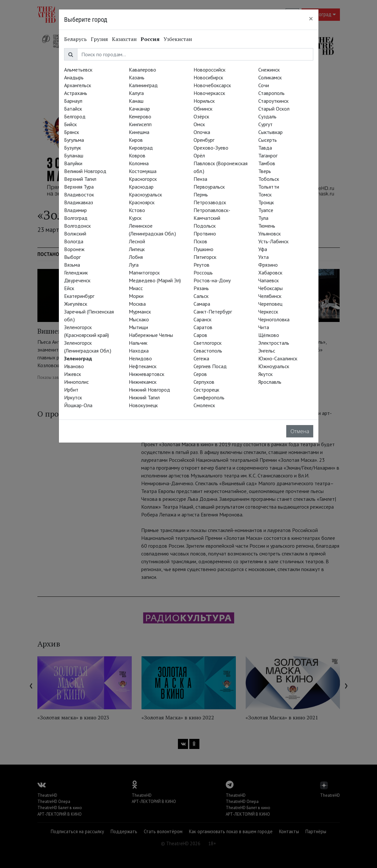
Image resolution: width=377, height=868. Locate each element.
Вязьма (72, 265)
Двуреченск (77, 280)
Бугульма (74, 140)
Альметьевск (78, 70)
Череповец (270, 304)
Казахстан (124, 39)
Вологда (74, 241)
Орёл (199, 155)
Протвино (205, 234)
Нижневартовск (147, 374)
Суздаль (267, 116)
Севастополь (208, 351)
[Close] (311, 19)
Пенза (200, 179)
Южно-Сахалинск (278, 358)
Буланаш (74, 155)
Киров (136, 140)
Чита (264, 327)
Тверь (265, 171)
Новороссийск (209, 70)
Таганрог (268, 155)
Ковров (137, 155)
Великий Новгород (85, 171)
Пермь (201, 194)
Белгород (75, 116)
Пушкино (203, 249)
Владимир (75, 210)
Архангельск (78, 85)
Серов (200, 374)
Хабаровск (270, 273)
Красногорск (143, 179)
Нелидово (140, 358)
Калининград (143, 85)
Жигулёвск (76, 304)
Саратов (203, 327)
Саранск (202, 319)
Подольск (205, 226)
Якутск (265, 374)
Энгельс (267, 351)
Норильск (204, 101)
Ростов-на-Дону (212, 280)
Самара (202, 304)
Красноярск (142, 202)
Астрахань (76, 93)
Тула (263, 218)
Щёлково (269, 335)
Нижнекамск (143, 382)
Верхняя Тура (79, 187)
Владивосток (79, 194)
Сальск (201, 296)
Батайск (73, 109)
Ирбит (71, 390)
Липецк (137, 249)
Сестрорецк (206, 390)
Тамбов (267, 163)
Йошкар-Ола (78, 405)
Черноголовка (274, 319)
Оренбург (204, 140)
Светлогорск (208, 343)
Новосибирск (208, 77)
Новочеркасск (209, 93)
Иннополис (76, 382)
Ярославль (270, 382)
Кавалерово (142, 70)
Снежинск (269, 70)
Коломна (139, 163)
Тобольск (269, 179)
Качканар (139, 109)
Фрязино (268, 265)
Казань (137, 77)
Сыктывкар (270, 132)
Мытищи (138, 327)
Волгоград (76, 218)
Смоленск (204, 405)
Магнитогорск (144, 273)
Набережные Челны (151, 335)
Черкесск (268, 312)
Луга (134, 265)
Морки (136, 296)
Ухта (263, 257)
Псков (200, 241)
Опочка (202, 132)
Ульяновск (269, 234)
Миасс (136, 288)
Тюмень (267, 226)
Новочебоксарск (212, 85)
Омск (199, 124)
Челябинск (270, 296)
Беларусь (75, 39)
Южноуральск (274, 366)
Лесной (137, 241)
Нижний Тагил (144, 397)
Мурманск (140, 312)
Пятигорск (205, 257)
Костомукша (143, 171)
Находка (139, 351)
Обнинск (203, 109)
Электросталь (274, 343)
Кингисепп (140, 124)
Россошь (203, 273)
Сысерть (268, 140)
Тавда (265, 148)
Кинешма (139, 132)
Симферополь (209, 397)
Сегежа (201, 358)
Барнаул (73, 101)
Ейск (69, 288)
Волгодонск (77, 226)
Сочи (264, 85)
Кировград (141, 148)
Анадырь (74, 77)
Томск (265, 194)
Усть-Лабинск (273, 241)
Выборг (72, 257)
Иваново (74, 366)
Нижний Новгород (149, 390)
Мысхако (139, 319)
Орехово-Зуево (211, 148)
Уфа (263, 249)
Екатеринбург (79, 296)
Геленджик (76, 273)
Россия (150, 39)
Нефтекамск (143, 366)
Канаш (136, 101)
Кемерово (140, 116)
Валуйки (73, 163)
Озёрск (201, 116)
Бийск (70, 124)
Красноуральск (145, 194)
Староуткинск (273, 101)
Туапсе (266, 210)
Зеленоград (78, 358)
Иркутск (73, 397)
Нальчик (138, 343)
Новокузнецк (143, 405)
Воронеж (74, 249)
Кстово (137, 210)
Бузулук (73, 148)
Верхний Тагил (80, 179)
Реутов (202, 265)
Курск (135, 218)
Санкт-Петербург (213, 312)
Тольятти (269, 187)
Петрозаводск (210, 202)
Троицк (266, 202)
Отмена (300, 431)
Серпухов (204, 382)
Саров (200, 335)
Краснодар (141, 187)
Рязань (201, 288)
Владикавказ (79, 202)
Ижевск (73, 374)
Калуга (136, 93)
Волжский (75, 234)
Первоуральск (209, 187)
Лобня (136, 257)
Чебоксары (270, 288)
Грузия (99, 39)
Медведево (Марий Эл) (155, 280)
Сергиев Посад (210, 366)
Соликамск (270, 77)
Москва (137, 304)
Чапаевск (269, 280)
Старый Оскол (274, 109)
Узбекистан (178, 39)
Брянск (72, 132)
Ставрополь (271, 93)
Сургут (265, 124)
